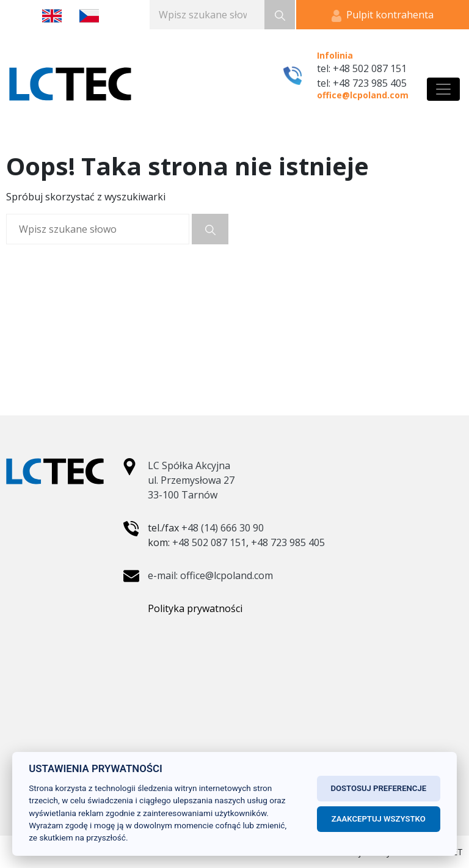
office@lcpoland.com (363, 95)
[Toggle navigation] (443, 89)
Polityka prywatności (195, 608)
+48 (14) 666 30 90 (223, 528)
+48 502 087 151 (209, 542)
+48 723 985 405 (288, 542)
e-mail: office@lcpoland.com (210, 575)
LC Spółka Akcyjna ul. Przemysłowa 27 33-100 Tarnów (191, 480)
